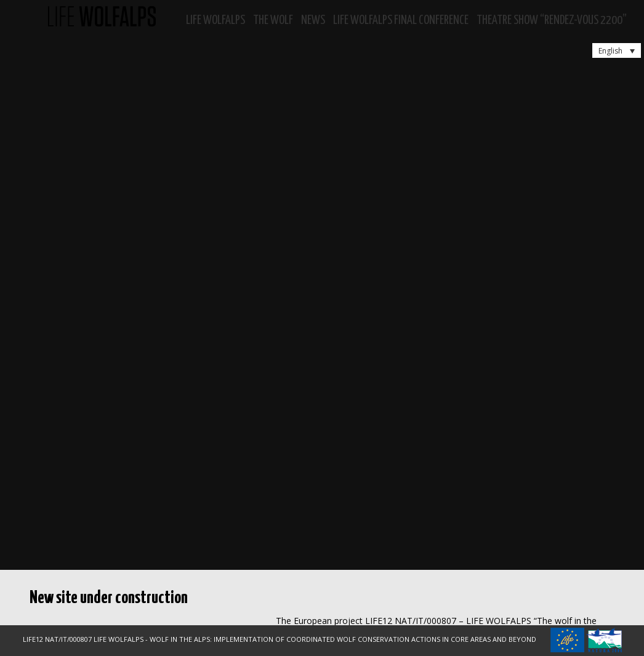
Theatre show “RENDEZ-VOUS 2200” (552, 21)
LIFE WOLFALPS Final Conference (401, 21)
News (313, 21)
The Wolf (273, 21)
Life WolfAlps (215, 21)
